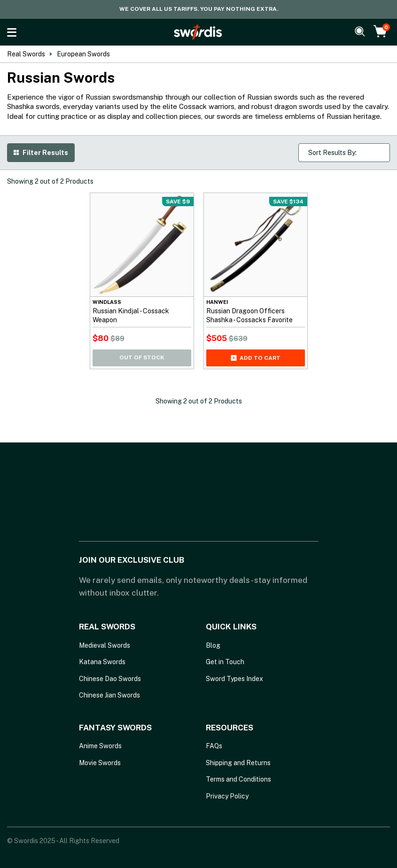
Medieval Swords (105, 645)
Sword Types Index (234, 679)
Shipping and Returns (238, 763)
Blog (213, 645)
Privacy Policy (227, 796)
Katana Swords (102, 662)
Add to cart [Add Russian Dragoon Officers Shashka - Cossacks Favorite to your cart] (256, 358)
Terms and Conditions (238, 779)
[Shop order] (344, 153)
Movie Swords (100, 763)
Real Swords (26, 54)
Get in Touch (225, 662)
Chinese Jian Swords (109, 695)
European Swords (83, 54)
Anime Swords (100, 746)
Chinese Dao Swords (110, 679)
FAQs (214, 746)
